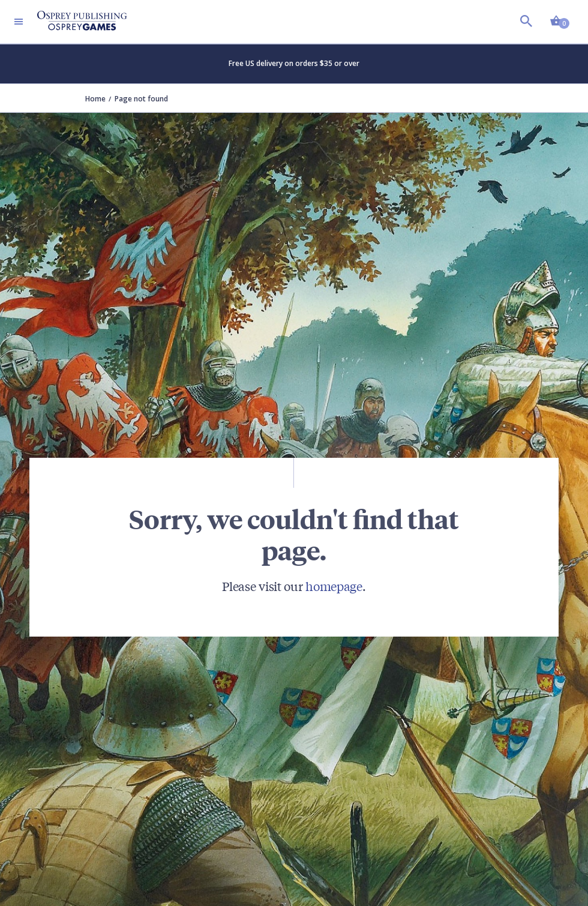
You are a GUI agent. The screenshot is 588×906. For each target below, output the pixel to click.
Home (95, 99)
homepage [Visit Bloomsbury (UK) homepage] (334, 586)
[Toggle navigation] (19, 22)
